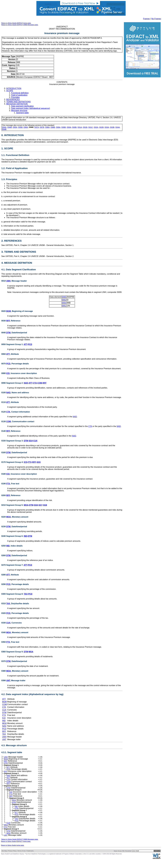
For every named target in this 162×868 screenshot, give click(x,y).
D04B (4, 129)
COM (40, 383)
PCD (30, 344)
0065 (64, 297)
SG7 (40, 505)
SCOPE (10, 91)
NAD (26, 383)
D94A (4, 127)
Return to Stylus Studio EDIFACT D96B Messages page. (20, 25)
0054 (64, 303)
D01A (80, 127)
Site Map (4, 859)
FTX (30, 462)
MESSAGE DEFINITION (17, 104)
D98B (53, 127)
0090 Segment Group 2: (13, 383)
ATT (26, 344)
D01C (91, 127)
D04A (118, 127)
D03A (107, 127)
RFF (8, 321)
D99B (64, 127)
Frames (146, 19)
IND (25, 536)
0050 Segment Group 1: (13, 344)
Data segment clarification (22, 106)
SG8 (45, 505)
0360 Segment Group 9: (13, 652)
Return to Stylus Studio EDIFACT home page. (16, 23)
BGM (9, 311)
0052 (64, 300)
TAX (26, 594)
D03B (112, 127)
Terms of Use (22, 859)
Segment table (22, 113)
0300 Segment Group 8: (13, 594)
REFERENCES (13, 99)
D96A (26, 127)
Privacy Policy (12, 859)
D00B (74, 127)
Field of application (19, 95)
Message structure (19, 111)
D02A (96, 127)
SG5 (39, 462)
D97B (42, 127)
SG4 (31, 441)
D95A (15, 127)
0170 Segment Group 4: (13, 462)
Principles (15, 97)
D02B (101, 127)
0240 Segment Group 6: (13, 536)
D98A (47, 127)
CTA (35, 383)
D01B (85, 127)
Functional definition (20, 93)
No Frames (156, 19)
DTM (8, 333)
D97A (37, 127)
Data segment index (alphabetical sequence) (31, 108)
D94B (10, 127)
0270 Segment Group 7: (13, 565)
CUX (35, 441)
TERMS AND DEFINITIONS (18, 102)
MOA (26, 505)
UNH (8, 281)
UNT (8, 681)
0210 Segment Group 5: (13, 505)
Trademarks (30, 859)
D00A (69, 127)
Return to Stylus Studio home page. (13, 854)
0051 (64, 306)
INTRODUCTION (14, 88)
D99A (58, 127)
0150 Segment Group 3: (13, 441)
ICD (8, 373)
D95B (20, 127)
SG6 (36, 505)
